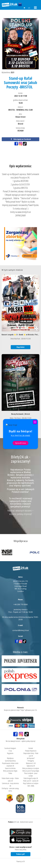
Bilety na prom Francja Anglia (31, 771)
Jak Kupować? (31, 758)
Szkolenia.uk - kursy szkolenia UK (10, 785)
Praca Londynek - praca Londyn (31, 775)
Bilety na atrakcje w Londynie (31, 768)
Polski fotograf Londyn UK (31, 778)
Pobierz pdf (20, 854)
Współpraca (10, 758)
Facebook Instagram (10, 748)
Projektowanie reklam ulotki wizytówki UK (10, 765)
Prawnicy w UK (21, 861)
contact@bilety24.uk (21, 630)
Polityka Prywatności (31, 751)
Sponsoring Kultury (10, 761)
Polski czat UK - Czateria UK (31, 781)
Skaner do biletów (10, 768)
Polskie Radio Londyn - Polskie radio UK (10, 780)
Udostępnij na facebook (20, 139)
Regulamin (10, 753)
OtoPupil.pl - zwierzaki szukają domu (10, 790)
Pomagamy (31, 761)
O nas (10, 751)
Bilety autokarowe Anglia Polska (10, 772)
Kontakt (31, 748)
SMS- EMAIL (31, 786)
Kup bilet (21, 347)
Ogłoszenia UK (31, 766)
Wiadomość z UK (31, 763)
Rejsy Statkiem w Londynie (31, 783)
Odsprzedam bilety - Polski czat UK (31, 755)
